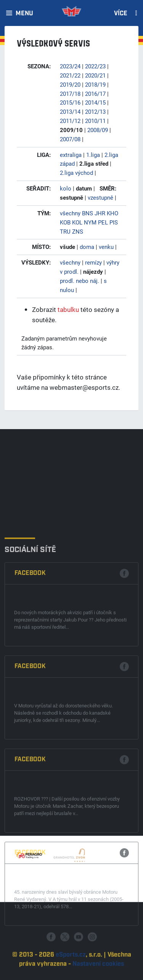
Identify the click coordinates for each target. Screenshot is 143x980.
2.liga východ (76, 173)
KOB (65, 222)
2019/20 (70, 84)
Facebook (30, 672)
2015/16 (70, 102)
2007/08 (70, 139)
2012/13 (95, 111)
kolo (66, 188)
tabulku (68, 309)
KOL (77, 222)
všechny (70, 213)
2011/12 (70, 121)
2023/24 (70, 66)
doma (87, 247)
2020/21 (95, 75)
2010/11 (95, 121)
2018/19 (95, 84)
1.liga (93, 155)
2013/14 (70, 111)
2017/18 (70, 94)
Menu (24, 14)
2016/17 (95, 94)
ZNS (78, 231)
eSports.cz (71, 971)
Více (121, 14)
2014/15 (95, 102)
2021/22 (70, 75)
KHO (112, 213)
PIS (114, 222)
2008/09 (98, 130)
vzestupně (100, 197)
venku (106, 247)
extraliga (71, 155)
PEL (103, 222)
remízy (93, 262)
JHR (100, 213)
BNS (88, 213)
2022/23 (95, 66)
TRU (65, 231)
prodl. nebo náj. (80, 281)
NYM (90, 222)
